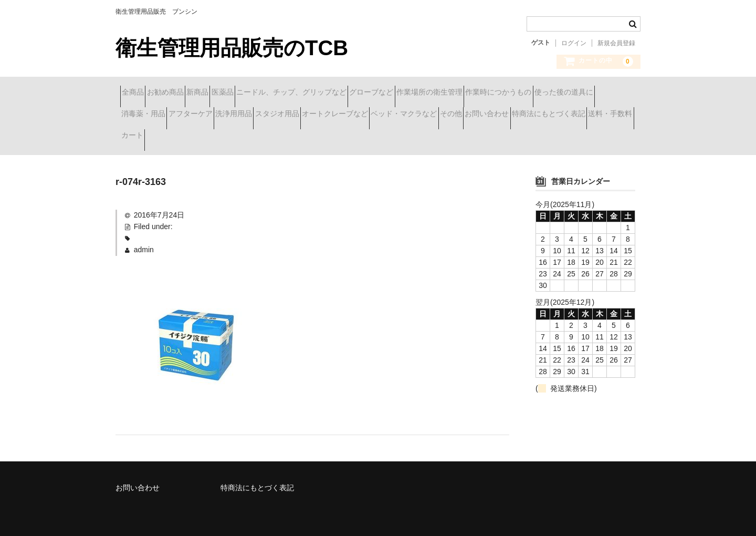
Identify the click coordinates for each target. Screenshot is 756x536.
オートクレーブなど (582, 115)
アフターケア (382, 115)
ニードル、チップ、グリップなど (371, 93)
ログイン (574, 43)
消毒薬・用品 (316, 115)
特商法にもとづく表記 (360, 137)
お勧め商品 (188, 93)
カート (495, 137)
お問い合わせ (279, 137)
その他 (225, 137)
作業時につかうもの (159, 115)
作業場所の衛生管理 (546, 93)
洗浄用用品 (444, 115)
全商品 (138, 93)
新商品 (239, 93)
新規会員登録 (616, 43)
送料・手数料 (440, 137)
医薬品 (283, 93)
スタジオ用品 (506, 115)
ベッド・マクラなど (159, 137)
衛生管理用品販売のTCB (232, 48)
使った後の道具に (243, 115)
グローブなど (469, 93)
